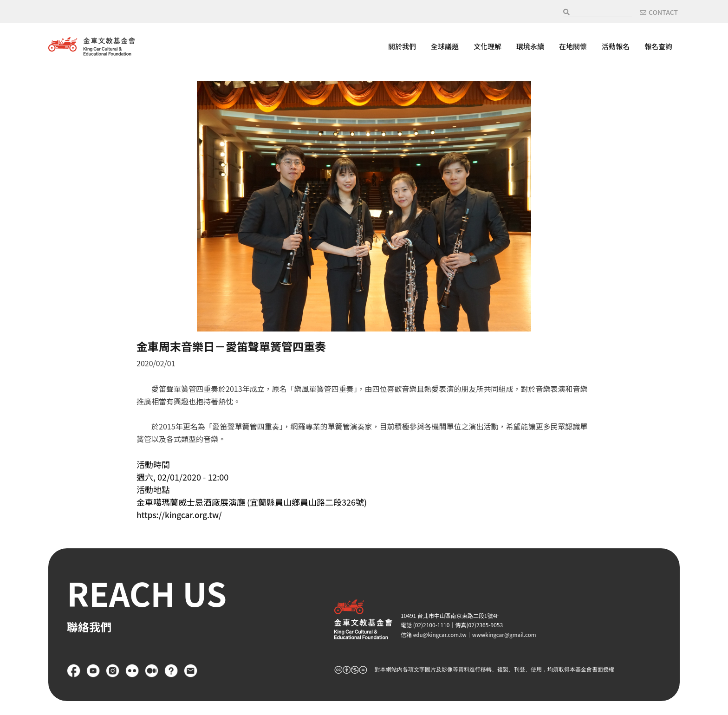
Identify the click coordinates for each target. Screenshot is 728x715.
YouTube (93, 671)
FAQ (171, 671)
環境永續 (530, 46)
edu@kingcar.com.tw (441, 634)
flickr (132, 671)
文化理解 (487, 46)
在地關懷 (573, 46)
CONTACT (663, 12)
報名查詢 (658, 46)
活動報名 (616, 46)
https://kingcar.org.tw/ (181, 514)
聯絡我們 (191, 671)
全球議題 (445, 46)
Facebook (74, 671)
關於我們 (402, 46)
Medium (152, 671)
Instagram (113, 671)
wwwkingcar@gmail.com (508, 634)
